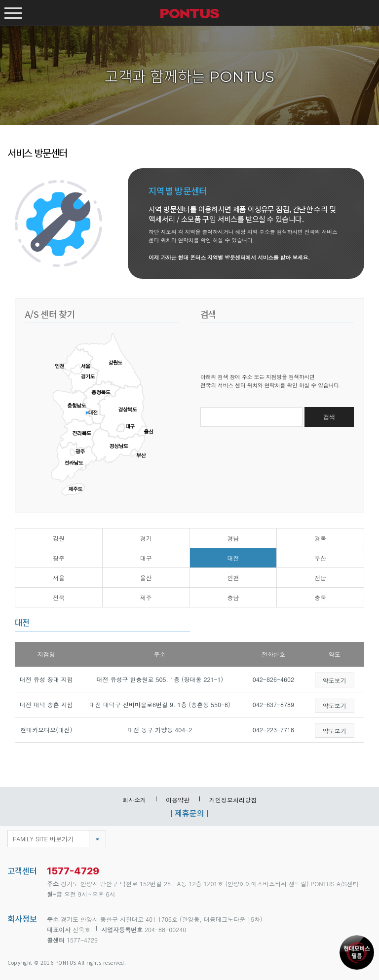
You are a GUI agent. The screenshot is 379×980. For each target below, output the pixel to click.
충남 (233, 597)
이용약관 (178, 800)
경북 (320, 538)
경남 (233, 538)
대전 (233, 558)
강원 (59, 538)
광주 (59, 558)
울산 (146, 578)
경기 (146, 538)
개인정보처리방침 (233, 800)
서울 (59, 578)
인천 (233, 578)
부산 (320, 558)
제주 (146, 597)
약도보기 (335, 680)
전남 (320, 578)
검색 (329, 417)
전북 (59, 597)
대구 (146, 558)
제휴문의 (189, 813)
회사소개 (134, 800)
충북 (320, 597)
